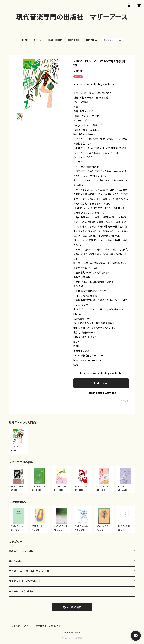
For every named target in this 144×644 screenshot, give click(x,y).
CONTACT (74, 40)
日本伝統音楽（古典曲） (21, 591)
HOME (25, 40)
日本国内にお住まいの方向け (101, 393)
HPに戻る (92, 40)
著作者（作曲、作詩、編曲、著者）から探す (30, 571)
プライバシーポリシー (21, 626)
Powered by (72, 638)
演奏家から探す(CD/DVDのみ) (25, 581)
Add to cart (101, 383)
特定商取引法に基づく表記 (49, 626)
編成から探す (16, 561)
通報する (124, 401)
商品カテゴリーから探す (22, 551)
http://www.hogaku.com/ (88, 360)
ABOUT (38, 40)
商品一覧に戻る (72, 607)
